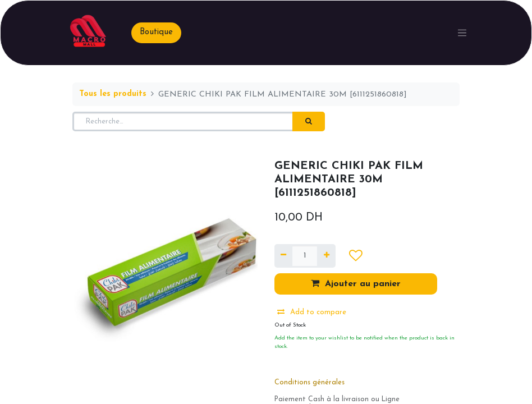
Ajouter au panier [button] (356, 283)
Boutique (156, 32)
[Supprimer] (283, 256)
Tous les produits (113, 94)
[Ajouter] (326, 256)
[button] (356, 256)
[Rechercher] (309, 122)
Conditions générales (309, 383)
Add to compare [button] (312, 312)
